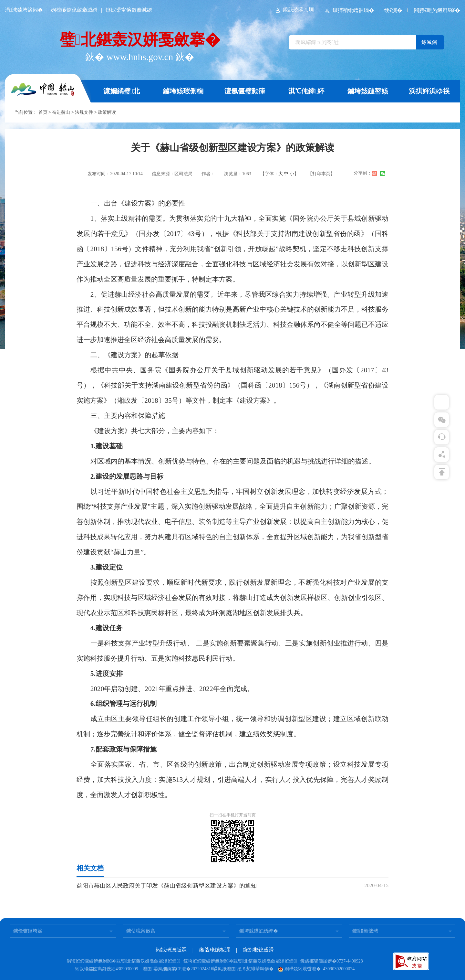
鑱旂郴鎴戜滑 (258, 950)
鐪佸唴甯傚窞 (141, 931)
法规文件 (84, 112)
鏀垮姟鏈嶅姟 (368, 91)
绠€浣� (393, 10)
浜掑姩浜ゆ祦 (429, 91)
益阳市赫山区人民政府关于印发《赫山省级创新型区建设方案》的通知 (167, 886)
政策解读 (107, 112)
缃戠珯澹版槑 (171, 950)
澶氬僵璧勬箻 (245, 91)
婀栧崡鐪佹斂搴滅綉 (74, 10)
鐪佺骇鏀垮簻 (28, 931)
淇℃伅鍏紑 (306, 91)
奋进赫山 (61, 112)
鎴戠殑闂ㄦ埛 (294, 10)
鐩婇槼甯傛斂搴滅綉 (129, 10)
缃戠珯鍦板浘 (215, 950)
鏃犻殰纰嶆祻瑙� (349, 10)
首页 (43, 112)
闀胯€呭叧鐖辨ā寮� (437, 10)
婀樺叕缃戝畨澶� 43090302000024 (316, 969)
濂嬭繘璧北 (122, 91)
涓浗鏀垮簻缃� (24, 10)
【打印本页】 (321, 174)
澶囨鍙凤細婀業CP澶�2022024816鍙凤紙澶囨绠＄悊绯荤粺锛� (208, 969)
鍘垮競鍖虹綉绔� (259, 931)
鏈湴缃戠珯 (365, 931)
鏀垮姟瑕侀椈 (183, 91)
